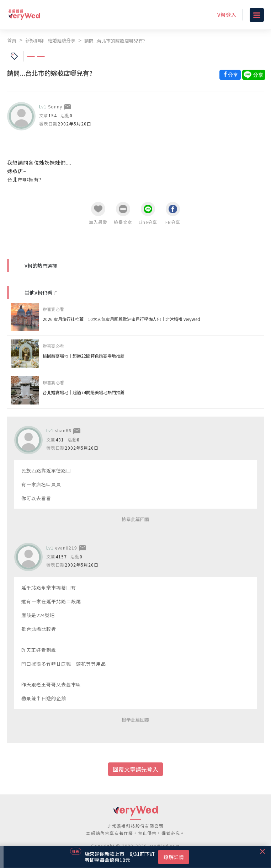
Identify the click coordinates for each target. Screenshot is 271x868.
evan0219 (66, 548)
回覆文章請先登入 (135, 769)
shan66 (63, 430)
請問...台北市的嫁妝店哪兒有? (115, 41)
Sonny (55, 106)
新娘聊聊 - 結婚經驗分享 (50, 40)
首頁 (12, 40)
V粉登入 (227, 15)
